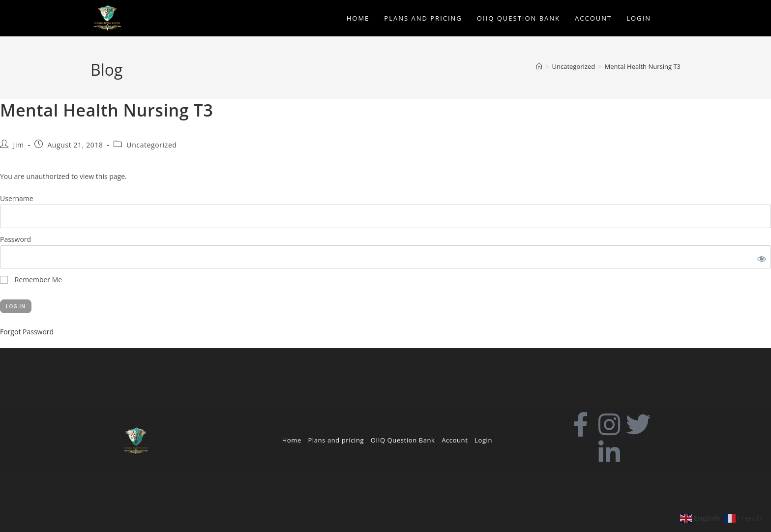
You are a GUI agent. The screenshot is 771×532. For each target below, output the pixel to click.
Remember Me (31, 280)
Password (15, 239)
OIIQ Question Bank (403, 440)
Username (17, 198)
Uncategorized (151, 145)
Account (455, 440)
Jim (19, 145)
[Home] (539, 66)
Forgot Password (27, 332)
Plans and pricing (336, 440)
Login (483, 440)
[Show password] (760, 257)
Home (292, 440)
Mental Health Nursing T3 (643, 66)
